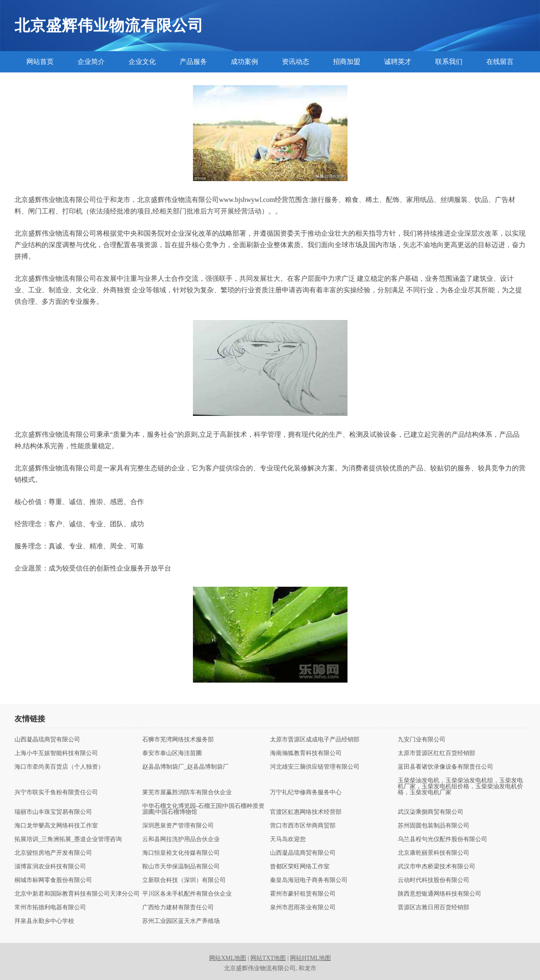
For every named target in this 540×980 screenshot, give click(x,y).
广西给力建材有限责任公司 (178, 908)
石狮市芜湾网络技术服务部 (178, 740)
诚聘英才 (398, 62)
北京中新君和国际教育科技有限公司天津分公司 (77, 894)
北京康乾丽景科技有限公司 (434, 853)
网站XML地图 (228, 958)
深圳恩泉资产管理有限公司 (178, 826)
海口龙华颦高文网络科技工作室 (56, 826)
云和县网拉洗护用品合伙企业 (181, 839)
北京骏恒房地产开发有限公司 (53, 853)
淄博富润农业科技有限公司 (50, 867)
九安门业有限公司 (422, 740)
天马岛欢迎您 (288, 839)
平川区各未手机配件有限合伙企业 (187, 894)
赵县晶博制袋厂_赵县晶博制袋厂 (185, 767)
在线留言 (500, 62)
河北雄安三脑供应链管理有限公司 (315, 767)
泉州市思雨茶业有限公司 (303, 908)
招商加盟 (347, 62)
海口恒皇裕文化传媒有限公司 (181, 853)
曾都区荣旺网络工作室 (300, 867)
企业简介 (91, 62)
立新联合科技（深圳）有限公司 (184, 880)
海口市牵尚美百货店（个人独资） (59, 767)
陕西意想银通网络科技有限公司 (439, 894)
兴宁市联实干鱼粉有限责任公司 (56, 793)
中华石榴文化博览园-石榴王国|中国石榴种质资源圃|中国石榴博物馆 (203, 809)
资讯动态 (296, 62)
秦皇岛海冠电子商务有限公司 (309, 880)
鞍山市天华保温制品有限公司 (181, 867)
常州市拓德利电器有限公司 (50, 908)
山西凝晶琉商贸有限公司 (47, 740)
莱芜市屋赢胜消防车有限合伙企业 (187, 793)
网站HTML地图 (310, 958)
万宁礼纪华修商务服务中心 (306, 793)
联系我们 (449, 62)
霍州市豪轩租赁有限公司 (303, 894)
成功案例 (244, 62)
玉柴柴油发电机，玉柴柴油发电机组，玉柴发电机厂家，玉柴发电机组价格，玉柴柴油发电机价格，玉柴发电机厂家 (460, 787)
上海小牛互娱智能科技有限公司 (56, 753)
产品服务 (193, 62)
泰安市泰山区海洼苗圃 (172, 753)
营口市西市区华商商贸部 (303, 826)
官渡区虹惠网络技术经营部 (306, 812)
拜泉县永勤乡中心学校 (44, 921)
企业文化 (142, 62)
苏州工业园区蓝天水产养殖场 (181, 921)
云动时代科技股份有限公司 (434, 880)
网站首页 (40, 62)
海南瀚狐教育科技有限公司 (306, 753)
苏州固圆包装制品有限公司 (434, 826)
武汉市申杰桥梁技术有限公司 (437, 867)
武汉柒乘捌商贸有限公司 (431, 812)
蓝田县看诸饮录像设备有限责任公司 (445, 767)
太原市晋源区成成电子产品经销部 (315, 740)
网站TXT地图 (268, 958)
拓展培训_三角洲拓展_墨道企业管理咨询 (68, 839)
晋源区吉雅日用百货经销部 (434, 908)
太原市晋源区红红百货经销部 (437, 753)
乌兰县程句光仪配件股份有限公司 (442, 839)
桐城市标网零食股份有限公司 (53, 880)
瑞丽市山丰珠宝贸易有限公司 (53, 812)
